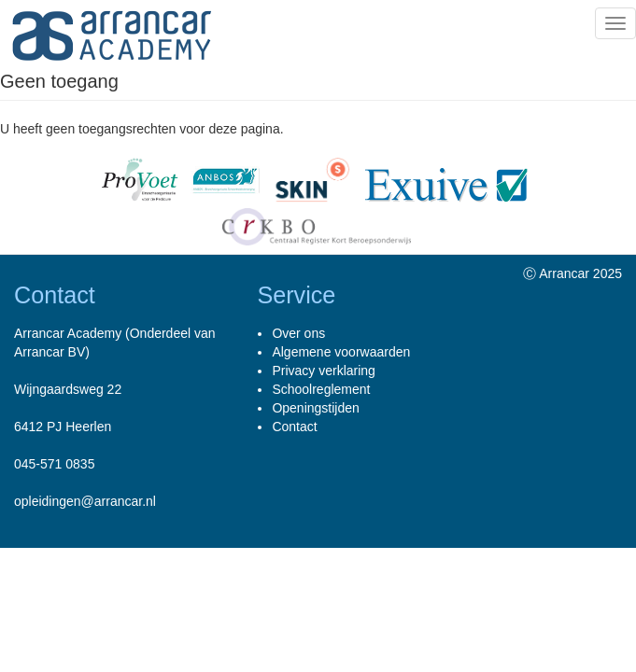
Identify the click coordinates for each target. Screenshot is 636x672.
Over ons (298, 333)
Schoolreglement (321, 389)
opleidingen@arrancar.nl (85, 501)
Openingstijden (315, 408)
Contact (294, 427)
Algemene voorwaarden (341, 352)
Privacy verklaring (323, 371)
